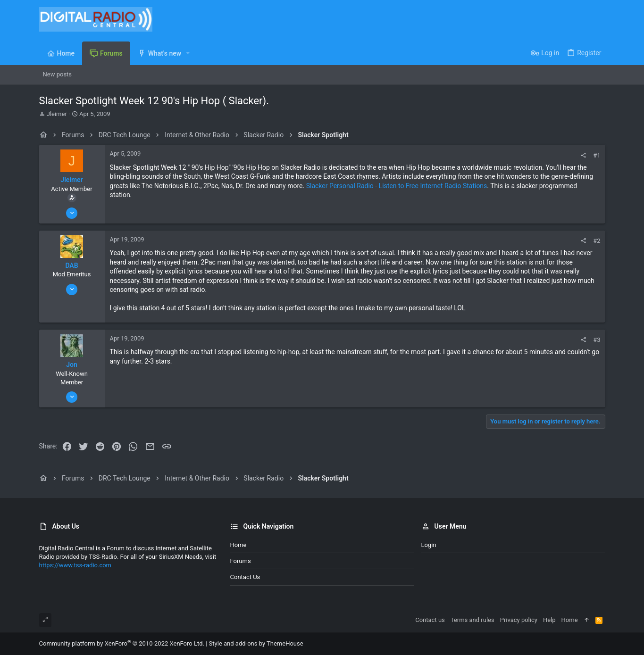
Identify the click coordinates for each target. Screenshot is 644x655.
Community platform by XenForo (122, 643)
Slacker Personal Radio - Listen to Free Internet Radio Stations (397, 186)
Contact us (245, 577)
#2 (597, 241)
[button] (188, 53)
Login (429, 545)
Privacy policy (519, 620)
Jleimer (57, 114)
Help (549, 620)
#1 (597, 155)
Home (238, 545)
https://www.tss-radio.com (75, 565)
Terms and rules (473, 620)
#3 (597, 340)
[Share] (583, 155)
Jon (72, 365)
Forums (241, 561)
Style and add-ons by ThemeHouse (256, 643)
